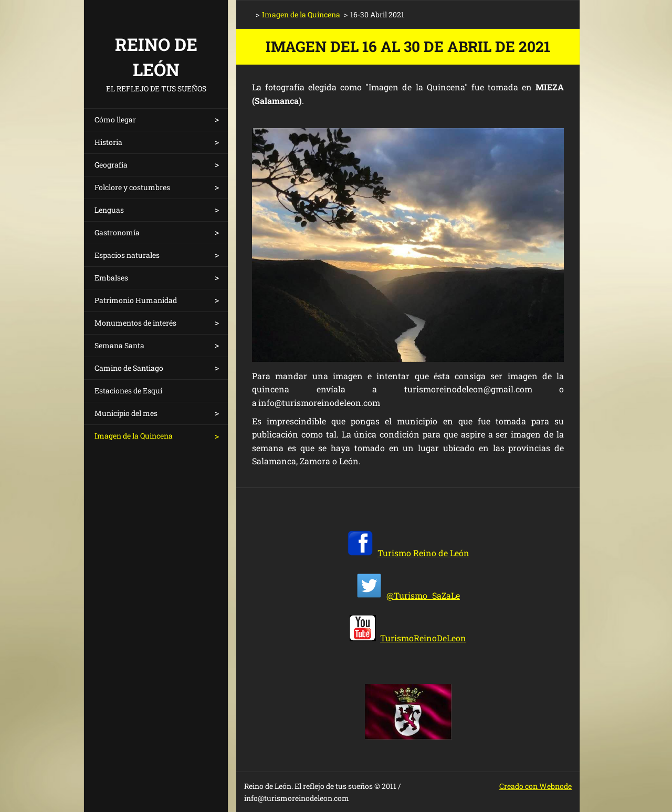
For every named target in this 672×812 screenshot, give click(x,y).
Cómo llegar (115, 119)
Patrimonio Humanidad (136, 300)
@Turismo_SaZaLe (423, 595)
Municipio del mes (126, 413)
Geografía (111, 165)
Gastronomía (117, 232)
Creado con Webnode (535, 786)
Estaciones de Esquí (128, 391)
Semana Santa (119, 345)
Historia (108, 142)
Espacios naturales (127, 255)
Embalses (111, 278)
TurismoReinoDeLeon (423, 638)
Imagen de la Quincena (134, 436)
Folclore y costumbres (132, 187)
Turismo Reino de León (423, 553)
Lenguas (109, 210)
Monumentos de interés (135, 323)
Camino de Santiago (129, 368)
